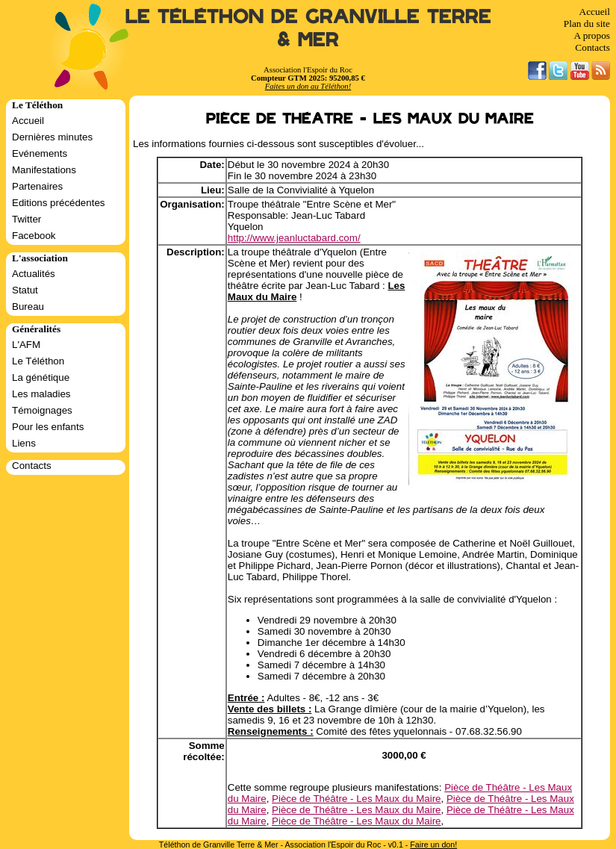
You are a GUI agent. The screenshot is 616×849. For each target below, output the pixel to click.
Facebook (34, 236)
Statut (25, 290)
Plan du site (587, 24)
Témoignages (42, 410)
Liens (24, 443)
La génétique (41, 377)
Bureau (28, 307)
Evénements (40, 153)
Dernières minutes (52, 137)
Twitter (27, 219)
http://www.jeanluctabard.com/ (294, 238)
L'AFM (26, 345)
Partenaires (37, 186)
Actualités (34, 274)
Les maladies (41, 394)
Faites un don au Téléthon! (308, 86)
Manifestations (44, 170)
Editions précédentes (58, 203)
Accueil (595, 12)
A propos (592, 35)
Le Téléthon (38, 361)
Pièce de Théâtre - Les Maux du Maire (356, 799)
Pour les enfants (48, 427)
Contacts (592, 47)
